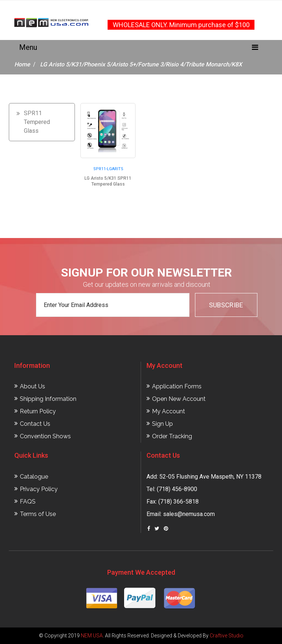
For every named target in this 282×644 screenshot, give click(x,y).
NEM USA (92, 636)
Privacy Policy (39, 489)
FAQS (28, 502)
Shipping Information (48, 399)
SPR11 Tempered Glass (37, 122)
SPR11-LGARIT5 (108, 169)
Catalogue (34, 477)
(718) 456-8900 (177, 489)
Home (22, 64)
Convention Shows (45, 436)
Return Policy (38, 411)
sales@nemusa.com (189, 514)
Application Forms (177, 386)
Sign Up (162, 424)
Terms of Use (38, 514)
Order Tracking (172, 436)
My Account (169, 411)
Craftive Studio (227, 636)
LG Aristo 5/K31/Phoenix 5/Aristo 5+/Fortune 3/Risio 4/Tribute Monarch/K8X (141, 64)
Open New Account (179, 399)
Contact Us (35, 424)
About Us (32, 386)
